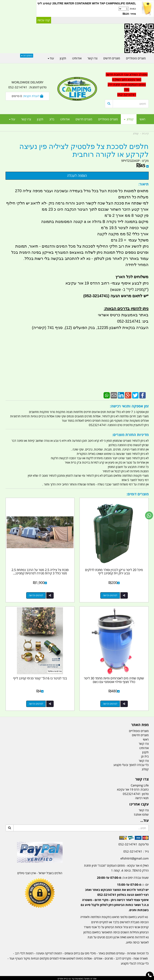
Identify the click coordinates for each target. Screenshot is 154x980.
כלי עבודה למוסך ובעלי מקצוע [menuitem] (131, 764)
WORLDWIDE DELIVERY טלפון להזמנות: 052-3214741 (27, 85)
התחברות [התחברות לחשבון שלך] (27, 55)
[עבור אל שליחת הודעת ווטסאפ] (149, 515)
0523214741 (132, 793)
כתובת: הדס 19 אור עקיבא (133, 788)
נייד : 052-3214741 (136, 850)
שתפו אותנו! (141, 813)
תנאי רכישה (142, 797)
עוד (12, 119)
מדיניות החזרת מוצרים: (130, 435)
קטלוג (136, 134)
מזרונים (109, 957)
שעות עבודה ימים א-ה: (123, 877)
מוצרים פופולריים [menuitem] (108, 119)
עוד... (144, 820)
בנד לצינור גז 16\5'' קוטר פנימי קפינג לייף (40, 677)
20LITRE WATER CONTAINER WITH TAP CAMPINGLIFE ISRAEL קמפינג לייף (87, 3)
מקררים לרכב (123, 957)
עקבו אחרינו (139, 803)
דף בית (145, 134)
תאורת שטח (141, 957)
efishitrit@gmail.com (135, 857)
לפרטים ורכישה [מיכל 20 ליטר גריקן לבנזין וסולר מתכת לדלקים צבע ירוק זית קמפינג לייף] (110, 595)
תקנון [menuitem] (40, 119)
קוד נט (71, 978)
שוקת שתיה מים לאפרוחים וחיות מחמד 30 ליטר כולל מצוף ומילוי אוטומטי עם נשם (114, 679)
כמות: (87, 11)
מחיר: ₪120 (129, 14)
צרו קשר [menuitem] (26, 119)
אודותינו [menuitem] (65, 119)
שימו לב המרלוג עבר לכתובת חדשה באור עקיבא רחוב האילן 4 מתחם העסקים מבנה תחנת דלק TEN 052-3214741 (127, 85)
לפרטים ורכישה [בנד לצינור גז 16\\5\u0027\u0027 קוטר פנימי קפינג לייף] (36, 703)
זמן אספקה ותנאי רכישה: (129, 406)
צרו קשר (142, 778)
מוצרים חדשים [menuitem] (84, 119)
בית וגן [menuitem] (145, 755)
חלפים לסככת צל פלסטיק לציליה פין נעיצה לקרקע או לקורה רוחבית (84, 151)
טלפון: (145, 793)
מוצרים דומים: (138, 494)
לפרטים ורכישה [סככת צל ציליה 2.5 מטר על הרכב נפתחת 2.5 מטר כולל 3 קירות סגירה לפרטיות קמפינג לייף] (36, 595)
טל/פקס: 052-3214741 (134, 843)
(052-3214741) (96, 296)
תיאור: (144, 184)
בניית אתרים (63, 978)
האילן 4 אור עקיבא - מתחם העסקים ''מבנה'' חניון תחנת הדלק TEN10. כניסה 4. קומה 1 (116, 867)
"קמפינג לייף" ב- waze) (129, 289)
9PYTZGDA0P (130, 161)
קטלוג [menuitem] (129, 119)
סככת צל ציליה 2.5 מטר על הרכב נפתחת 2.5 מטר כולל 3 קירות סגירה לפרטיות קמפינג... (40, 571)
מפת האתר (140, 724)
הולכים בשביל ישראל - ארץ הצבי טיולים (40, 872)
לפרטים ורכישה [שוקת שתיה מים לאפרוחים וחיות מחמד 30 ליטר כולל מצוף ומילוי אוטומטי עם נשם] (110, 703)
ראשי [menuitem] (142, 119)
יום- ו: (115, 896)
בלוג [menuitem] (52, 119)
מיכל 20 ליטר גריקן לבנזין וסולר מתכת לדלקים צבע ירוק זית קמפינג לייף (114, 571)
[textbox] (114, 893)
